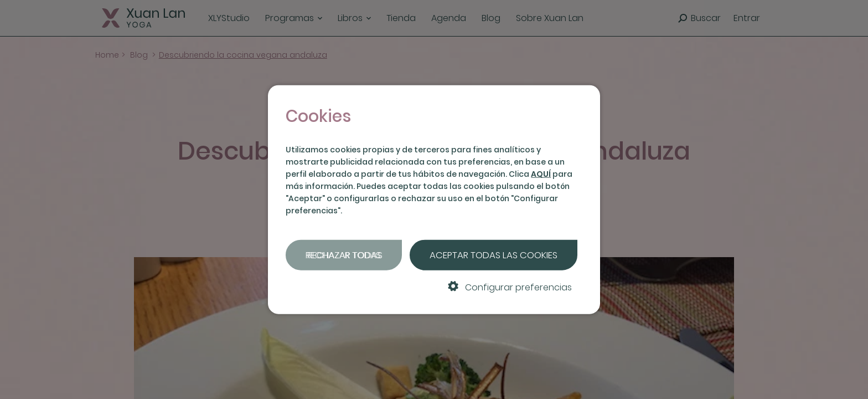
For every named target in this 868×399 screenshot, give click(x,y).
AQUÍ (541, 174)
